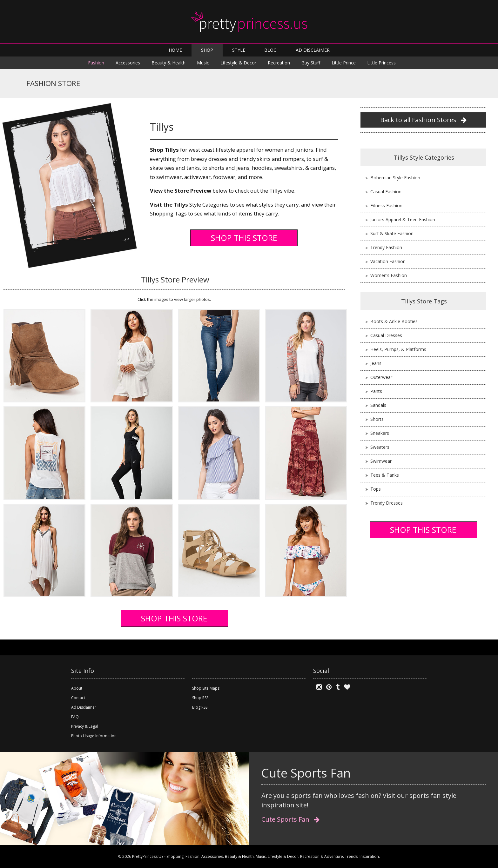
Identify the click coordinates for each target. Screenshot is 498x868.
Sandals (378, 405)
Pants (376, 391)
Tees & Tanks (385, 475)
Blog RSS (200, 707)
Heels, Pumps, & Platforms (398, 349)
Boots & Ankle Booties (394, 321)
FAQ (75, 717)
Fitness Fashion (386, 205)
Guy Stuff (311, 63)
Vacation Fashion (388, 261)
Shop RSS (200, 698)
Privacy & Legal (85, 726)
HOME (175, 50)
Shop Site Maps (206, 688)
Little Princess (381, 63)
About (77, 688)
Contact (78, 698)
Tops (376, 489)
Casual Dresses (386, 335)
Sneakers (380, 433)
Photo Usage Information (94, 736)
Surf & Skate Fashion (392, 233)
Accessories (128, 63)
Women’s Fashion (389, 275)
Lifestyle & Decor (238, 63)
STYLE (239, 50)
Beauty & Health (168, 63)
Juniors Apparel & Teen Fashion (403, 219)
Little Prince (344, 63)
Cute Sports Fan (290, 819)
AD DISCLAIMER (313, 50)
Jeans (376, 363)
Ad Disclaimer (84, 707)
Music (203, 63)
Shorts (377, 419)
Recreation (279, 63)
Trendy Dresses (387, 503)
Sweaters (380, 447)
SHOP (207, 50)
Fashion (96, 63)
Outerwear (381, 377)
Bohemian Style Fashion (395, 178)
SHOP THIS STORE (244, 238)
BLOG (270, 50)
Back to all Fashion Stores (423, 120)
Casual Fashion (386, 192)
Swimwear (381, 461)
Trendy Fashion (386, 247)
